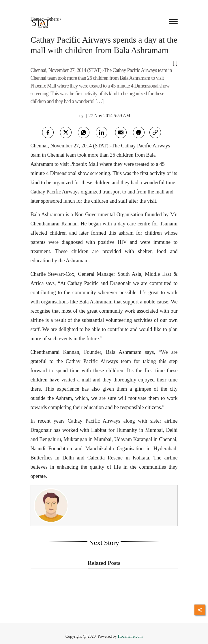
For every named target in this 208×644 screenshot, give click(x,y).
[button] (104, 63)
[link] (155, 132)
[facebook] (48, 132)
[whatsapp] (84, 132)
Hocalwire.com (130, 636)
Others (53, 19)
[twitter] (66, 132)
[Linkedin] (102, 132)
